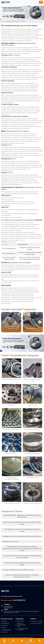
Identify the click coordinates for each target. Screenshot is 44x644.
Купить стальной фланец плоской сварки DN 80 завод (22, 523)
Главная (3, 21)
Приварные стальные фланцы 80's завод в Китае (22, 536)
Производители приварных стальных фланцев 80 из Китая (22, 516)
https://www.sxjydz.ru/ (8, 234)
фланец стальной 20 (10, 542)
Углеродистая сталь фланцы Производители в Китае (22, 564)
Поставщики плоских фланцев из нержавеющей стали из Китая (22, 557)
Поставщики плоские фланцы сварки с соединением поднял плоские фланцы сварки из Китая (22, 549)
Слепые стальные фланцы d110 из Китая (18, 570)
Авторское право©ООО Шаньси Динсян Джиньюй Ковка (17, 637)
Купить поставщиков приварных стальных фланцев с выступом (22, 576)
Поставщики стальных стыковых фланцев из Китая (22, 530)
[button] (40, 322)
